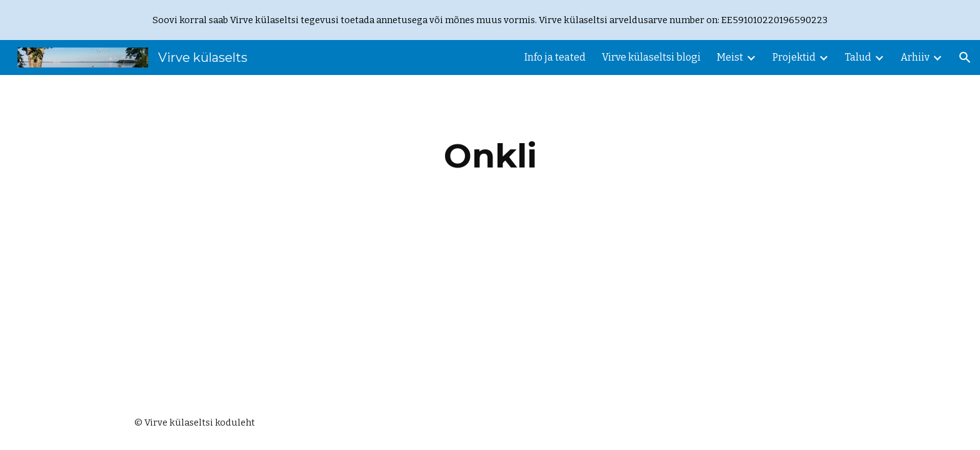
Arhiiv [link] (915, 57)
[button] (965, 57)
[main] (490, 156)
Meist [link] (730, 57)
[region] (490, 20)
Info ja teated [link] (555, 57)
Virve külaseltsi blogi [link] (651, 57)
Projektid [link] (794, 57)
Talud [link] (858, 57)
